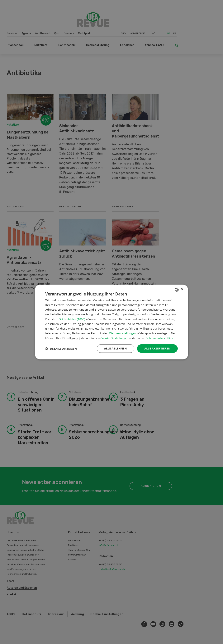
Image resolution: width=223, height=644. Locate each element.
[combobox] (177, 290)
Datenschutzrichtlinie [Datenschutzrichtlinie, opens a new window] (160, 338)
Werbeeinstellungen (123, 333)
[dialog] (111, 322)
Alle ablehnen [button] (116, 348)
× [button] (182, 289)
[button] (61, 349)
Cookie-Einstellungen (114, 338)
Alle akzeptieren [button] (157, 348)
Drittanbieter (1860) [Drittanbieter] (72, 319)
